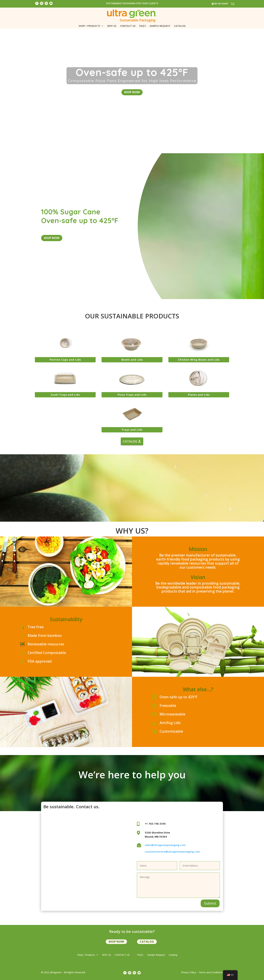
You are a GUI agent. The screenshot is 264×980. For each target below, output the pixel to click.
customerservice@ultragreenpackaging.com (172, 851)
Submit (210, 903)
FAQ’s (143, 26)
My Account (221, 4)
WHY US (112, 26)
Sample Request (160, 26)
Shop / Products (89, 26)
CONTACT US (128, 26)
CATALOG (130, 441)
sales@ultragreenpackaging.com (165, 844)
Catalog (180, 26)
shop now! (132, 92)
